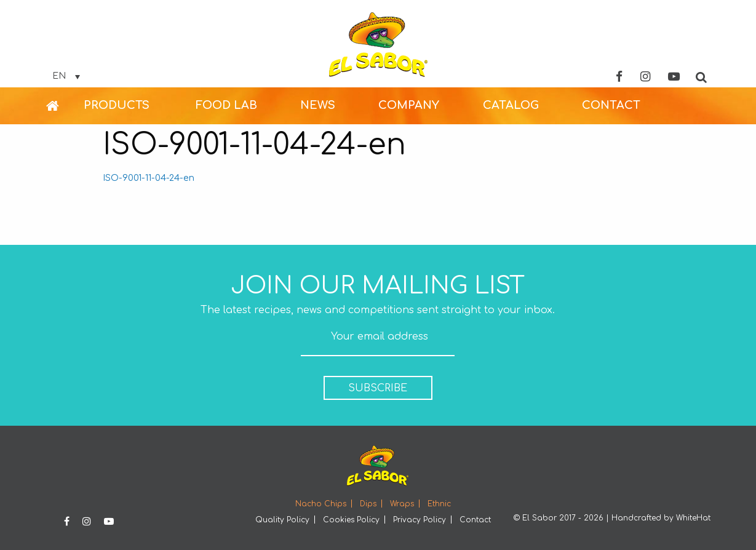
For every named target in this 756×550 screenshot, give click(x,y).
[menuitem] (65, 106)
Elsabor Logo (378, 45)
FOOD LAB (226, 105)
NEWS (318, 105)
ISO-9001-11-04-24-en (149, 178)
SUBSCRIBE (378, 388)
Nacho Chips (321, 504)
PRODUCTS (117, 105)
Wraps (402, 504)
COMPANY (409, 105)
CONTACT (611, 105)
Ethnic (439, 504)
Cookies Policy (351, 520)
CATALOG (511, 105)
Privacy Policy (420, 520)
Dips (368, 504)
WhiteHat (693, 518)
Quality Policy (282, 520)
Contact (475, 520)
